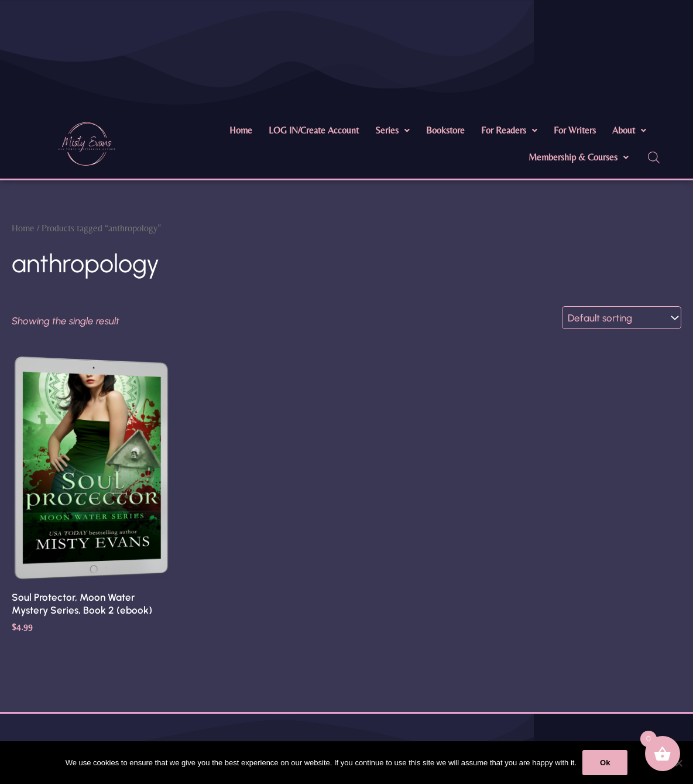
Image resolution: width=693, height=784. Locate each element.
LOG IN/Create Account (314, 130)
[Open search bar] (654, 158)
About (629, 130)
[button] (392, 131)
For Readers (509, 130)
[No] (678, 763)
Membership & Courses (579, 157)
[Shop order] (622, 318)
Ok (605, 763)
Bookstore (445, 130)
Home (241, 130)
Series (392, 130)
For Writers (575, 130)
